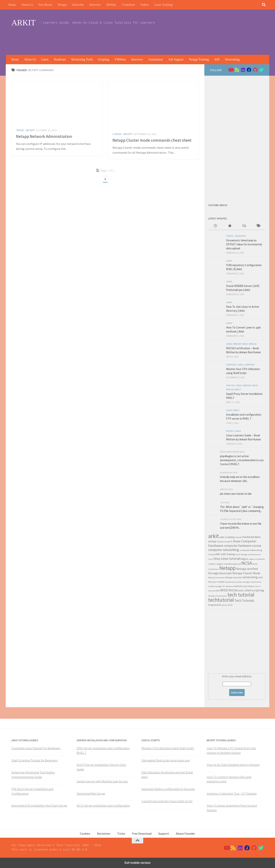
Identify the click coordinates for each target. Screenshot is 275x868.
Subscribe (78, 5)
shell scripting (246, 365)
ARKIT (23, 23)
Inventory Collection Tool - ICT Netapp (232, 793)
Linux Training (163, 5)
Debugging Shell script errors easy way (166, 760)
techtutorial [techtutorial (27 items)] (221, 600)
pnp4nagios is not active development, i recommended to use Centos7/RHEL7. (242, 460)
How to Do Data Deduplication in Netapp (233, 765)
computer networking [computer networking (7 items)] (224, 550)
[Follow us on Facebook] (249, 70)
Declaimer (104, 833)
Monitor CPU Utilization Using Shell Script (168, 748)
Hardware (60, 59)
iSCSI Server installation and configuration (103, 805)
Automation (155, 59)
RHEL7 (238, 389)
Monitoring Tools (82, 59)
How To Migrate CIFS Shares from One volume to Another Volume (231, 750)
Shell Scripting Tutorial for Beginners (35, 760)
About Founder (186, 833)
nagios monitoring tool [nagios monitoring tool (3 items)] (229, 564)
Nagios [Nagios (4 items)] (244, 559)
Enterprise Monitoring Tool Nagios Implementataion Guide (33, 775)
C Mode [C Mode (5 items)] (236, 541)
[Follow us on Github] (255, 70)
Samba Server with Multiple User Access (102, 781)
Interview (95, 5)
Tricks (230, 236)
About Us (27, 5)
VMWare (120, 59)
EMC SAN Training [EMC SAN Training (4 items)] (225, 554)
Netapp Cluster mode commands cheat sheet (152, 140)
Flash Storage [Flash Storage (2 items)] (241, 554)
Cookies (85, 833)
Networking (232, 59)
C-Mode (117, 134)
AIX (217, 59)
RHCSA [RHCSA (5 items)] (233, 590)
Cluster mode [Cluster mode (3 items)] (224, 541)
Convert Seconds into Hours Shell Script (167, 801)
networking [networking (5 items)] (250, 577)
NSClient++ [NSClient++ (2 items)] (213, 582)
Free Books (45, 5)
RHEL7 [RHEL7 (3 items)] (241, 590)
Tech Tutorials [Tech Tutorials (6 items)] (244, 601)
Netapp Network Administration (44, 136)
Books (230, 431)
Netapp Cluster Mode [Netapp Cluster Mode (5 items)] (246, 573)
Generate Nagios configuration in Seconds (168, 789)
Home (12, 5)
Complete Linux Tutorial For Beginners (36, 748)
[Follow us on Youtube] (231, 70)
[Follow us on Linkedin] (243, 70)
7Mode (20, 130)
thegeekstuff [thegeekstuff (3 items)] (214, 605)
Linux (45, 59)
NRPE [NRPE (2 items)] (261, 578)
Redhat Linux (241, 344)
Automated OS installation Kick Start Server (39, 805)
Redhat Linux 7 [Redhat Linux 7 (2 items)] (255, 586)
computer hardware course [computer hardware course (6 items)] (243, 546)
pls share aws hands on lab (236, 494)
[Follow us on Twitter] (261, 70)
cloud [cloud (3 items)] (238, 537)
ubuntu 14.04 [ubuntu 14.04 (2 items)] (227, 605)
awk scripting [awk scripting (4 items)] (227, 537)
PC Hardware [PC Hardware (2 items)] (228, 586)
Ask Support (176, 59)
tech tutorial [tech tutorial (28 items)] (241, 595)
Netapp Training (199, 59)
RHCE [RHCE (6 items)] (224, 590)
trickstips (240, 236)
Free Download (142, 833)
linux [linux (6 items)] (217, 559)
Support (164, 833)
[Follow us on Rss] (237, 70)
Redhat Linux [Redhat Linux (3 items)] (241, 586)
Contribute (128, 5)
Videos (145, 5)
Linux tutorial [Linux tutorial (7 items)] (230, 558)
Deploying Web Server (91, 793)
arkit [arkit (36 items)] (214, 536)
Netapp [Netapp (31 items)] (227, 568)
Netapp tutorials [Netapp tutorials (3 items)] (233, 577)
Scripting (104, 59)
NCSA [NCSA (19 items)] (247, 563)
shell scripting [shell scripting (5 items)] (254, 590)
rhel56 (253, 344)
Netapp (62, 5)
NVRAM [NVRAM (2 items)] (221, 582)
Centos (230, 385)
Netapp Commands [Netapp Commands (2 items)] (216, 578)
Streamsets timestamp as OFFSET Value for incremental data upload (244, 244)
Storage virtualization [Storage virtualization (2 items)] (218, 596)
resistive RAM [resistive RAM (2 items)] (214, 591)
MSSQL (111, 5)
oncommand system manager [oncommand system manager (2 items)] (237, 582)
